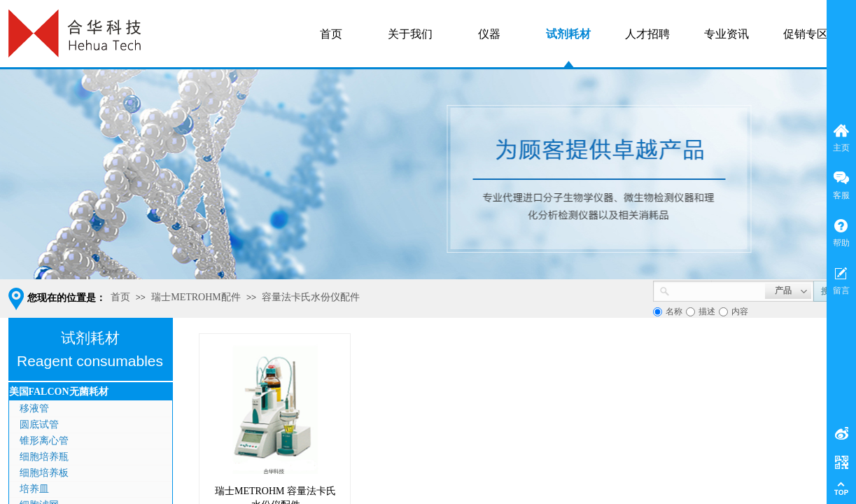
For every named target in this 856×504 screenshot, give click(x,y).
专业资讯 (727, 34)
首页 (120, 297)
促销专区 (806, 34)
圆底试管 (39, 425)
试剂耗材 (568, 34)
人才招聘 (647, 34)
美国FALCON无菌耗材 (59, 392)
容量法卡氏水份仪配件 (311, 297)
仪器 (489, 34)
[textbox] (717, 290)
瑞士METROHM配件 (196, 297)
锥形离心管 (44, 441)
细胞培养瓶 (44, 457)
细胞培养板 (44, 473)
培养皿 (34, 489)
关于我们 (410, 34)
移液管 (34, 408)
